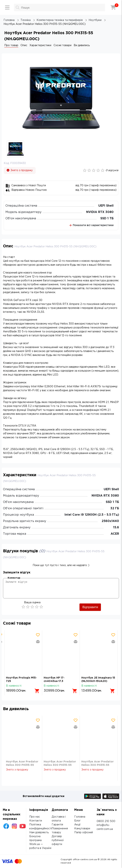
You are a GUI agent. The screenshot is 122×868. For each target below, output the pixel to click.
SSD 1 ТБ (107, 218)
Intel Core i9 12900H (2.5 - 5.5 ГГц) (92, 515)
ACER (115, 534)
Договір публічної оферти (58, 840)
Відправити (90, 607)
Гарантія (57, 825)
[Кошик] (113, 7)
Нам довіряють (39, 833)
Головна (80, 817)
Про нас (35, 817)
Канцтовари (82, 829)
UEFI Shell (106, 206)
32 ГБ (115, 508)
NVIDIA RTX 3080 (100, 212)
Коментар (14, 578)
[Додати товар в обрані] (38, 635)
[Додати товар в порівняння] (38, 642)
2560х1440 (110, 521)
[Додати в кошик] (37, 691)
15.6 (116, 528)
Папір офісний (84, 833)
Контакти (36, 821)
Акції (77, 825)
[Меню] (7, 7)
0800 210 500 (106, 821)
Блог (77, 821)
